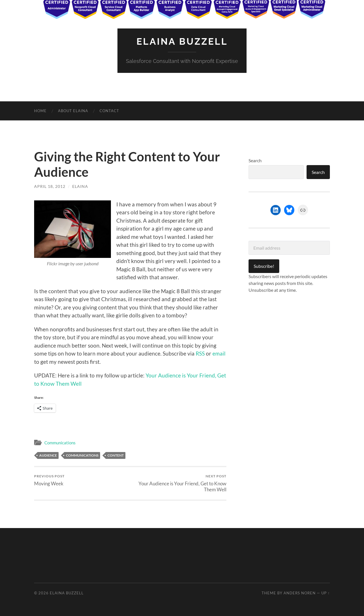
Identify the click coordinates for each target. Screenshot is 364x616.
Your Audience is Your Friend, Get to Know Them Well (179, 483)
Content (116, 455)
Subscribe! (264, 266)
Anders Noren (300, 593)
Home (40, 111)
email (219, 353)
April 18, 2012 (50, 186)
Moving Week (49, 480)
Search (255, 160)
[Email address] (289, 248)
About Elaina (73, 111)
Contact (109, 111)
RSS (200, 353)
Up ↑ (326, 593)
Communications (60, 443)
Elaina (80, 186)
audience (48, 455)
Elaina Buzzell (182, 41)
